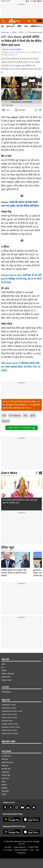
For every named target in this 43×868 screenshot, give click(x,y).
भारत (26, 26)
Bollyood (6, 421)
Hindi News (5, 32)
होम (2, 26)
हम (3, 667)
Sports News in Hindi (9, 714)
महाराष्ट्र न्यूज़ (5, 772)
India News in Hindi (9, 705)
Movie (33, 416)
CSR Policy (8, 850)
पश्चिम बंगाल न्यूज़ (7, 762)
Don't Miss (9, 473)
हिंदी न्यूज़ (14, 402)
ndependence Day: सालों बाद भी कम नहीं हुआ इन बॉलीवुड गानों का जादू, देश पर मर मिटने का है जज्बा (21, 279)
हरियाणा (4, 785)
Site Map (8, 847)
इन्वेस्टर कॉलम (6, 677)
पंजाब (3, 782)
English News (7, 680)
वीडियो (19, 26)
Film (25, 416)
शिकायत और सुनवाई (8, 674)
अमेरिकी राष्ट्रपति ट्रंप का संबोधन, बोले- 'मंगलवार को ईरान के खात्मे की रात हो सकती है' (14, 557)
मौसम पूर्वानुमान (6, 692)
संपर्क (3, 664)
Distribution (21, 853)
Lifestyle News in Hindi (10, 733)
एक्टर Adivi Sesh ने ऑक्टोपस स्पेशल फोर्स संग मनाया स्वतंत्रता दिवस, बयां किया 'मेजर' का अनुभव (21, 367)
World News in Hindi (9, 708)
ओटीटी (21, 32)
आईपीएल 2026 (36, 26)
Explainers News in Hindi (11, 727)
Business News (7, 721)
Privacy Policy (33, 847)
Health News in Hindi (9, 730)
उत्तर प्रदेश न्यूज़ (6, 756)
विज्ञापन (4, 671)
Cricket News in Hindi (9, 717)
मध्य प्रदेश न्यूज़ (6, 769)
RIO (38, 850)
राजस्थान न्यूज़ (6, 775)
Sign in (39, 1)
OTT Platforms (15, 416)
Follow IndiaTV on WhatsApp (21, 428)
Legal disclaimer (20, 847)
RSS (32, 850)
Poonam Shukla (16, 49)
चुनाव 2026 (10, 26)
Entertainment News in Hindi (12, 711)
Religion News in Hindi (10, 724)
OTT (28, 405)
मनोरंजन (14, 32)
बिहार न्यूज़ (5, 766)
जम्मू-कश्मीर (5, 791)
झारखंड (4, 794)
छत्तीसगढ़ (5, 788)
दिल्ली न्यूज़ (5, 759)
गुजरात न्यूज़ (5, 778)
